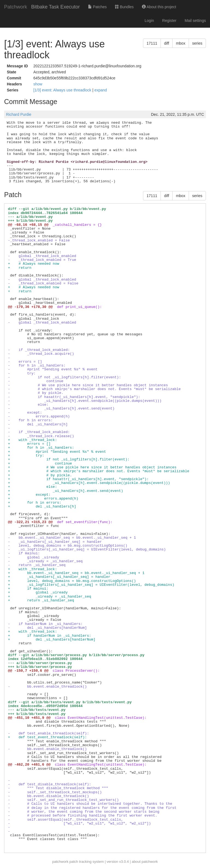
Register (169, 21)
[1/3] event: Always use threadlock (63, 90)
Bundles (124, 7)
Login (149, 21)
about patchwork (145, 862)
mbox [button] (180, 43)
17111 (152, 43)
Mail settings (195, 21)
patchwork (60, 862)
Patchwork (16, 7)
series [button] (197, 43)
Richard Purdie (19, 114)
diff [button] (167, 43)
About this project (159, 7)
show (38, 84)
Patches (97, 7)
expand (101, 90)
